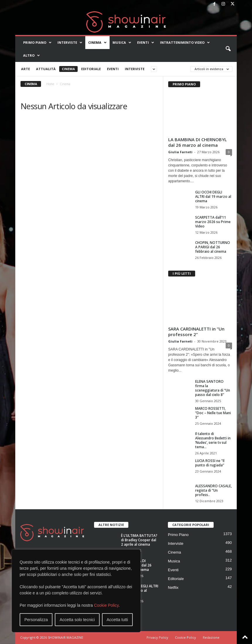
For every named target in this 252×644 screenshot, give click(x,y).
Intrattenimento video (185, 43)
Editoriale (91, 69)
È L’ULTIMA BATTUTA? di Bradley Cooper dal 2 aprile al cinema (139, 540)
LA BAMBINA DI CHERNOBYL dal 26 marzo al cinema (197, 142)
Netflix (173, 587)
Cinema (97, 43)
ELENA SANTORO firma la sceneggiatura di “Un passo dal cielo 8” (213, 388)
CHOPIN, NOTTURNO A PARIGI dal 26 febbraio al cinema (213, 247)
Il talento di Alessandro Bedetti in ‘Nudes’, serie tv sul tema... (213, 440)
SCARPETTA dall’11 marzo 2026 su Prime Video (213, 222)
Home (50, 84)
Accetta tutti (117, 620)
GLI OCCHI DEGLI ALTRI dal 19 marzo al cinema (213, 197)
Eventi (146, 43)
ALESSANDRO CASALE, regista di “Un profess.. (213, 490)
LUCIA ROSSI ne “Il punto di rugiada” (210, 463)
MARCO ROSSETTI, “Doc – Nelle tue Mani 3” (213, 413)
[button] (228, 49)
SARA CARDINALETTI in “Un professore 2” (196, 332)
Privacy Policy (157, 637)
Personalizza (36, 620)
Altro (31, 55)
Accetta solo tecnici (77, 620)
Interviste (70, 43)
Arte (25, 69)
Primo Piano (37, 43)
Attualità (46, 69)
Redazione (211, 637)
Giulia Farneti (180, 152)
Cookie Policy (106, 605)
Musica (122, 43)
